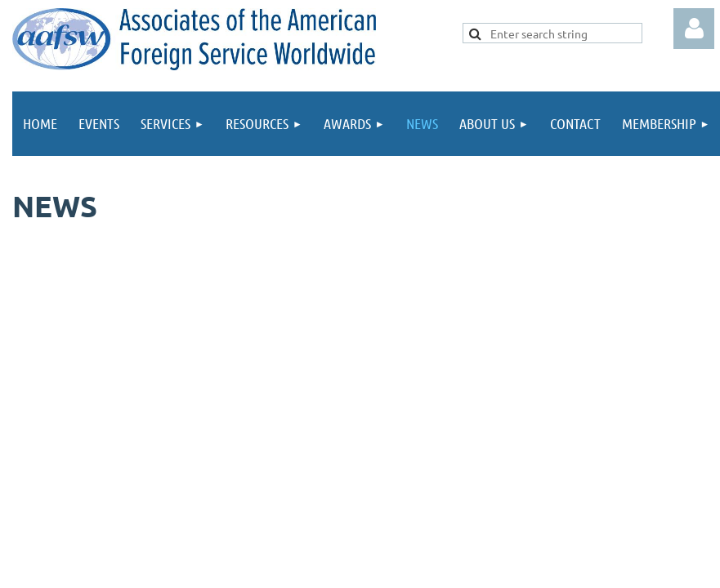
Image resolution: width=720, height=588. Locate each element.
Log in (694, 29)
